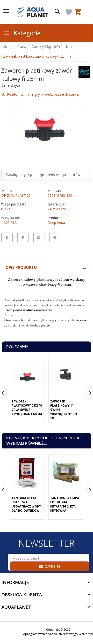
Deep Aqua (56, 223)
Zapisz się (50, 567)
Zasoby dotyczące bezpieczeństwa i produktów (43, 175)
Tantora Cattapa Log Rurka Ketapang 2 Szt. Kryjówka (65, 504)
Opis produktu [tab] (21, 267)
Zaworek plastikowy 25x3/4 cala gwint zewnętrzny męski (27, 408)
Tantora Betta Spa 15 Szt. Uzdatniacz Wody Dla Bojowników (26, 504)
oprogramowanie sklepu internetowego (50, 634)
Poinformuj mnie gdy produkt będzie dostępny (43, 94)
